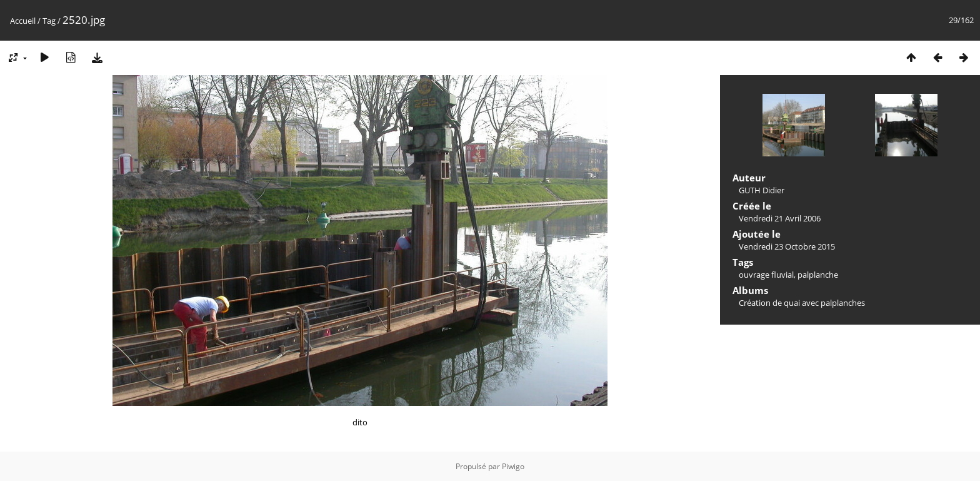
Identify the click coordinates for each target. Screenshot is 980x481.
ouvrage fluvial (766, 275)
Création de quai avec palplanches (802, 303)
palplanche (818, 275)
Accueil (23, 21)
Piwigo (513, 466)
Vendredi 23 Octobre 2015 (787, 246)
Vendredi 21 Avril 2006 (780, 218)
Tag (49, 21)
